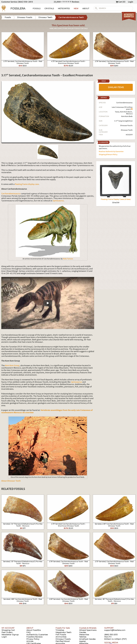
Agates (82, 641)
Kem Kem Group (12, 365)
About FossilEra (34, 630)
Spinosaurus (58, 201)
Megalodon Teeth (63, 632)
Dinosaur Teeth (127, 130)
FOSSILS (37, 8)
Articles (30, 641)
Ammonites (61, 637)
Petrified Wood (62, 641)
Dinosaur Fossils (126, 125)
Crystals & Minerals (88, 628)
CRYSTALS (49, 8)
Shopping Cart (8, 630)
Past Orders (7, 632)
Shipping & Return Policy (108, 154)
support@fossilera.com (115, 630)
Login (131, 2)
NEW (76, 8)
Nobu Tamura (68, 259)
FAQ (28, 632)
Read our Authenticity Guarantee (111, 151)
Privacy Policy (33, 639)
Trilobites (60, 630)
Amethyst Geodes (87, 639)
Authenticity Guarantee (37, 635)
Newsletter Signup (10, 635)
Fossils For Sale (63, 628)
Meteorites (84, 635)
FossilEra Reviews (34, 637)
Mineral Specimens (88, 630)
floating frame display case (27, 184)
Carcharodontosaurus (11, 194)
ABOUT (86, 8)
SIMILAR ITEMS (116, 87)
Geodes (83, 632)
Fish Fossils (61, 635)
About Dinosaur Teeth (11, 481)
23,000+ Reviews (66, 2)
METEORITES (64, 8)
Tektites (83, 637)
